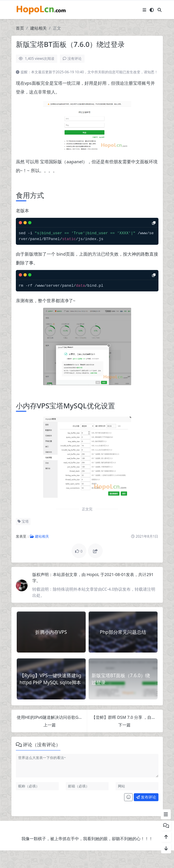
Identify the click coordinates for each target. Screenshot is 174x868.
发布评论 (146, 797)
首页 (20, 28)
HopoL (93, 574)
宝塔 (23, 521)
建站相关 (38, 28)
